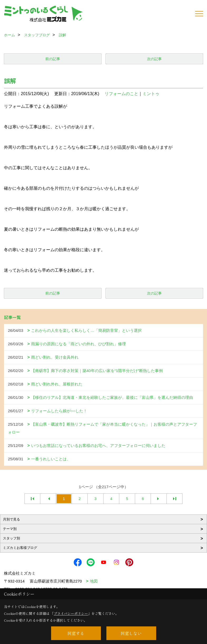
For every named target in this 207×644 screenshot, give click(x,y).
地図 (94, 581)
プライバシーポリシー (71, 613)
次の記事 (154, 59)
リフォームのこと (121, 94)
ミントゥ (151, 94)
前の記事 (53, 59)
